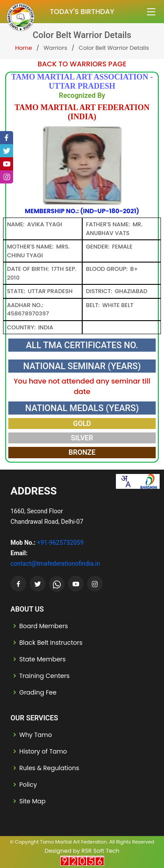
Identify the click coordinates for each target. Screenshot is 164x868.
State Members (42, 659)
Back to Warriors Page (82, 64)
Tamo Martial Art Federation (73, 842)
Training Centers (44, 676)
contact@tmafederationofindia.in (55, 564)
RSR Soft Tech (100, 851)
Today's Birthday (82, 12)
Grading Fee (38, 692)
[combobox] (126, 481)
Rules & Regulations (49, 768)
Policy (28, 785)
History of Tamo (43, 751)
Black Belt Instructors (51, 643)
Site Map (32, 801)
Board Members (44, 626)
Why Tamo (36, 735)
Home (23, 48)
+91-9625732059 (60, 543)
